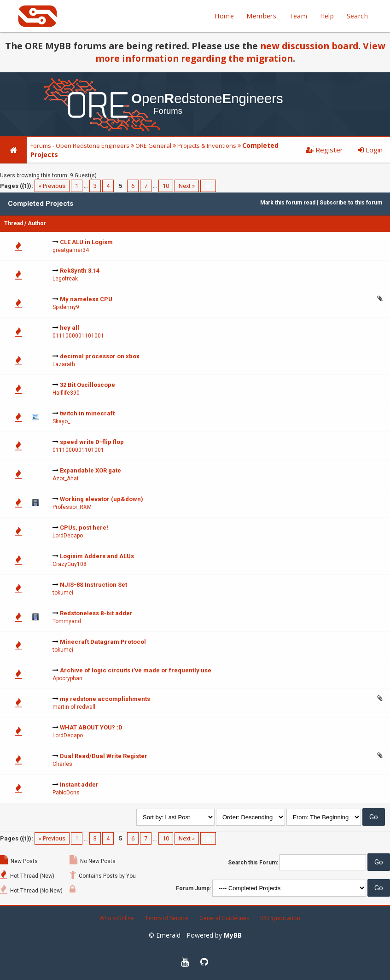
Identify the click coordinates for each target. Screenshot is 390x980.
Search (357, 16)
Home (224, 16)
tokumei (63, 593)
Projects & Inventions (207, 146)
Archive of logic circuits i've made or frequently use (136, 670)
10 (166, 186)
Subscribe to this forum (351, 203)
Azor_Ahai (65, 478)
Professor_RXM (72, 507)
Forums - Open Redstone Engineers (80, 146)
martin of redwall (74, 707)
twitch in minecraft (87, 413)
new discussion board (309, 46)
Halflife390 (66, 393)
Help (327, 16)
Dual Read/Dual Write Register (104, 756)
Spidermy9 (66, 307)
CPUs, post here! (84, 528)
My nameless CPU (86, 299)
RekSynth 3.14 (80, 271)
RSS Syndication (280, 918)
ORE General (153, 146)
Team (298, 16)
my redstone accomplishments (105, 699)
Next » (187, 186)
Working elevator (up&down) (102, 499)
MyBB (233, 935)
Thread (14, 223)
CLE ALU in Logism (86, 242)
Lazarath (64, 364)
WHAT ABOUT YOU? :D (91, 727)
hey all (70, 328)
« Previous (52, 186)
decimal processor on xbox (100, 356)
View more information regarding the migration (240, 52)
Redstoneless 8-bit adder (96, 613)
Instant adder (79, 785)
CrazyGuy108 (70, 564)
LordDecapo (68, 536)
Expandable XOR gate (90, 470)
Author (37, 223)
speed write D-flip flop (92, 442)
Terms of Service (167, 918)
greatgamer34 (71, 250)
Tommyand (67, 621)
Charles (62, 764)
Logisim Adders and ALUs (97, 556)
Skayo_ (61, 421)
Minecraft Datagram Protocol (103, 642)
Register (324, 150)
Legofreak (65, 279)
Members (261, 16)
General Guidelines (224, 918)
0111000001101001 (78, 336)
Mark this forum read (288, 203)
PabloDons (66, 793)
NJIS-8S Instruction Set (93, 585)
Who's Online (117, 918)
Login (370, 150)
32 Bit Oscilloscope (87, 385)
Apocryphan (67, 678)
